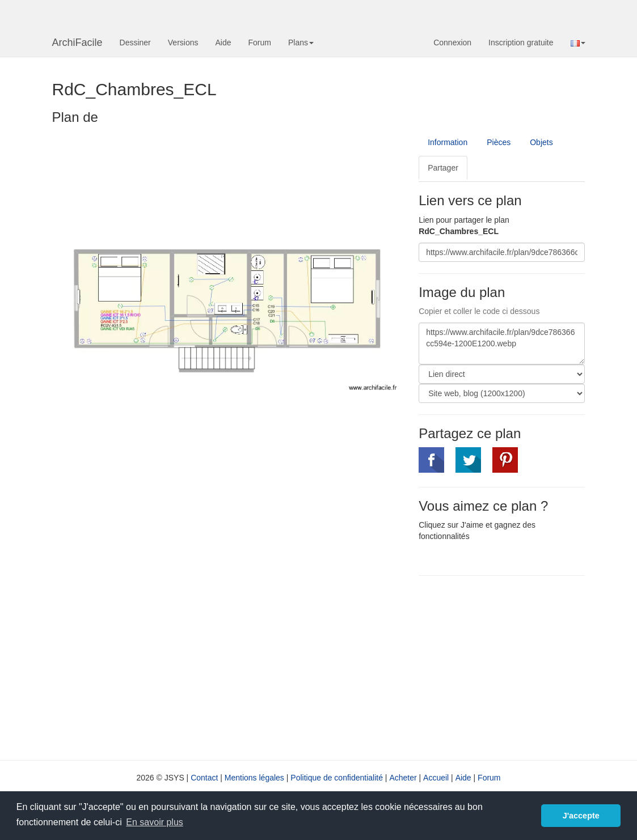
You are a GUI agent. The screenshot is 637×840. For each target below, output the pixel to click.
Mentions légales (254, 778)
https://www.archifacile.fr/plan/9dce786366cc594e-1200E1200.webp (502, 343)
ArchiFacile (77, 43)
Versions (183, 43)
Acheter (403, 778)
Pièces (499, 142)
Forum (260, 43)
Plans (301, 43)
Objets (541, 142)
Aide (223, 43)
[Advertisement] (514, 667)
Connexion (452, 43)
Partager (443, 168)
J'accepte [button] (581, 816)
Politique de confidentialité (337, 778)
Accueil (436, 778)
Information (448, 142)
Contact (204, 778)
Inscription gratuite (521, 43)
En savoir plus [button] (155, 822)
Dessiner (135, 43)
